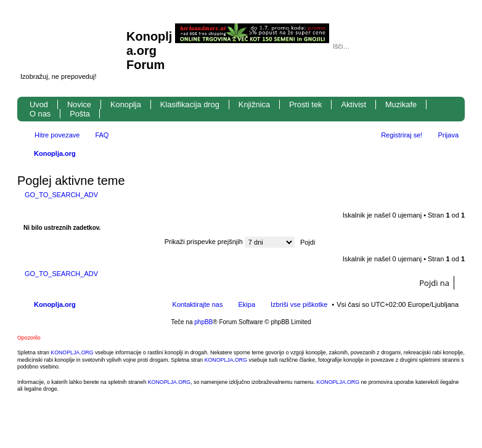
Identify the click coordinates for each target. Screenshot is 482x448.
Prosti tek (305, 104)
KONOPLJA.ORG (72, 352)
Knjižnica (254, 104)
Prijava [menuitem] (448, 135)
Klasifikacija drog (190, 104)
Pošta (80, 114)
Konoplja (126, 104)
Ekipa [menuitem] (247, 304)
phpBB (203, 322)
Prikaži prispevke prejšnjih (230, 242)
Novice (79, 104)
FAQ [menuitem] (102, 135)
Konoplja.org (55, 153)
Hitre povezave (57, 135)
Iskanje (433, 46)
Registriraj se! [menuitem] (402, 135)
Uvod (39, 104)
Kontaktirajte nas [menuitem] (198, 304)
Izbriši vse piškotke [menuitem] (299, 304)
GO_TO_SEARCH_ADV (61, 195)
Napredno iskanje (450, 46)
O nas (40, 114)
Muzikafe (401, 104)
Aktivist (353, 104)
